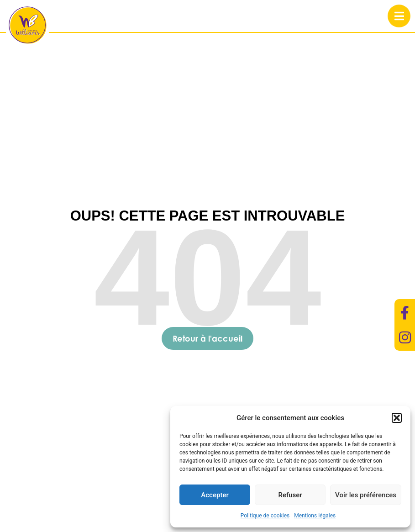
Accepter (215, 495)
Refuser (290, 495)
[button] (397, 418)
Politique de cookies (265, 516)
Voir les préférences (366, 495)
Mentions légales (315, 516)
